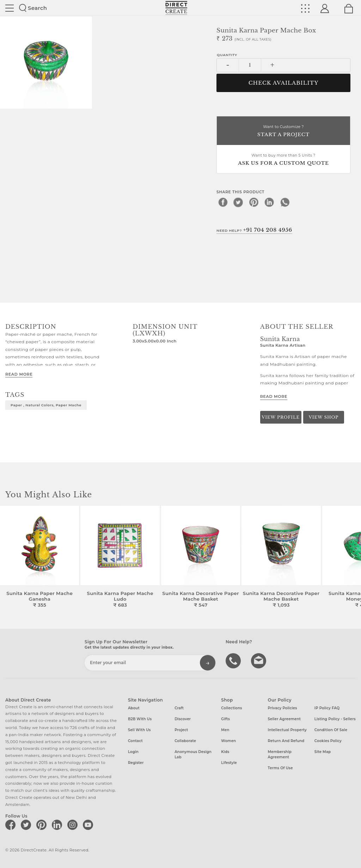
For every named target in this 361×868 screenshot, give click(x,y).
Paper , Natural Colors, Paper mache (46, 405)
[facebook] (223, 202)
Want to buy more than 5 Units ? (283, 160)
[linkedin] (269, 202)
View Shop (324, 417)
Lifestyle (229, 763)
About (134, 708)
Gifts (225, 719)
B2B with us (140, 719)
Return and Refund (286, 741)
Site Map (323, 752)
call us (234, 660)
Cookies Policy (328, 741)
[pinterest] (254, 202)
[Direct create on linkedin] (58, 825)
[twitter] (238, 202)
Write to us (259, 660)
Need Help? (254, 230)
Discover (183, 719)
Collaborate (185, 741)
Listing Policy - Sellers (335, 719)
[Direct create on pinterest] (43, 825)
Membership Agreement (280, 754)
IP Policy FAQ (327, 708)
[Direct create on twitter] (27, 825)
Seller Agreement (284, 719)
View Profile (281, 417)
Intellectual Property (287, 730)
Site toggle (10, 8)
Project (181, 730)
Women (228, 741)
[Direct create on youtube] (89, 825)
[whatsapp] (285, 202)
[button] (353, 557)
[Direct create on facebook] (12, 825)
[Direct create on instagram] (74, 825)
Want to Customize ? (283, 131)
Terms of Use (280, 768)
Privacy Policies (283, 708)
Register (136, 763)
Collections (231, 708)
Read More (19, 374)
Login (133, 752)
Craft (179, 708)
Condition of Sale (331, 730)
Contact (135, 741)
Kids (225, 752)
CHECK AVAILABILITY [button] (284, 83)
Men (225, 730)
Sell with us (139, 730)
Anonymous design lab (193, 754)
